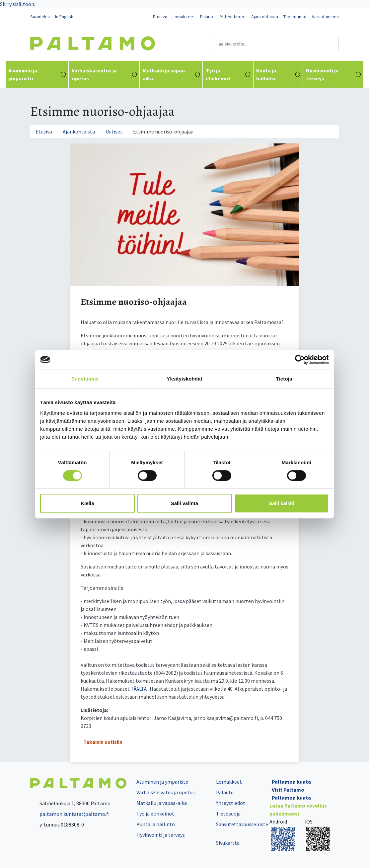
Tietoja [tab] (284, 379)
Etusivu (160, 17)
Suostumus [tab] (85, 379)
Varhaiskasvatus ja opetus (104, 74)
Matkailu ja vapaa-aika (171, 74)
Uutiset (114, 131)
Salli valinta (185, 503)
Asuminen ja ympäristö (37, 74)
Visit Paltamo (288, 790)
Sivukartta (228, 843)
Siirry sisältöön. (18, 4)
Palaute (207, 17)
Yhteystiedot (233, 17)
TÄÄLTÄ (139, 689)
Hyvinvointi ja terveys (333, 74)
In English (64, 17)
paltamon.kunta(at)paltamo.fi (70, 814)
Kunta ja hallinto (278, 74)
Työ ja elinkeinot (228, 74)
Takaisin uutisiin (103, 742)
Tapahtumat (295, 17)
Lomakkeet (184, 17)
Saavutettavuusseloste (242, 824)
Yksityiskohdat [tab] (184, 379)
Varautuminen (325, 17)
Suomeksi (40, 17)
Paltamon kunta (291, 782)
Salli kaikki (282, 503)
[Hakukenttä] (276, 43)
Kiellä (87, 503)
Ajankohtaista (265, 17)
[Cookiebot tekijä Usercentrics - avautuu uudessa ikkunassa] (300, 360)
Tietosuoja (228, 814)
